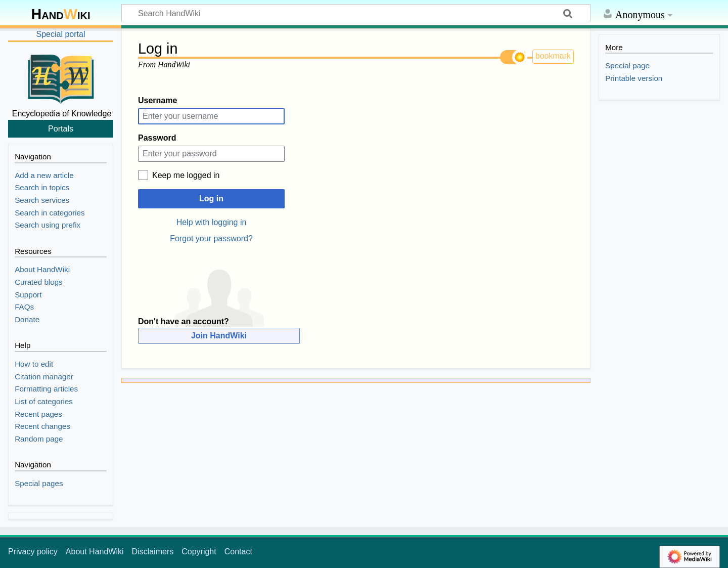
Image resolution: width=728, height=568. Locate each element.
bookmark (553, 56)
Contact (238, 552)
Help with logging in (212, 222)
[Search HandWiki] (356, 13)
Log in (211, 199)
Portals (61, 128)
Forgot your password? (211, 238)
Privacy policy (33, 552)
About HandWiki (95, 552)
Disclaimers (153, 552)
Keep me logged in (186, 175)
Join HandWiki (219, 336)
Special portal (61, 34)
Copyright (199, 552)
